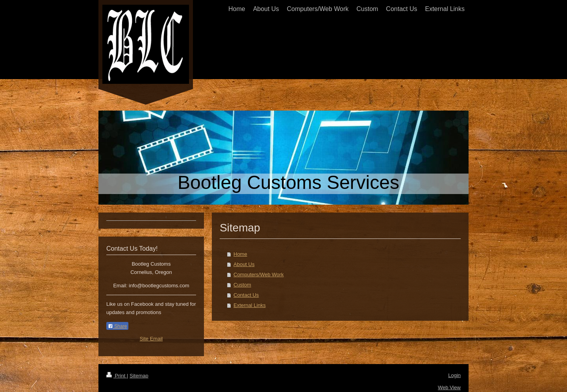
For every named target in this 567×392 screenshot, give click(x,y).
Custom (242, 285)
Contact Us (246, 295)
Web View (449, 387)
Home (240, 254)
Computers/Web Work (258, 275)
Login (454, 375)
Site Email (151, 339)
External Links (250, 305)
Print (117, 376)
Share (117, 326)
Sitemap (139, 376)
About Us (244, 264)
